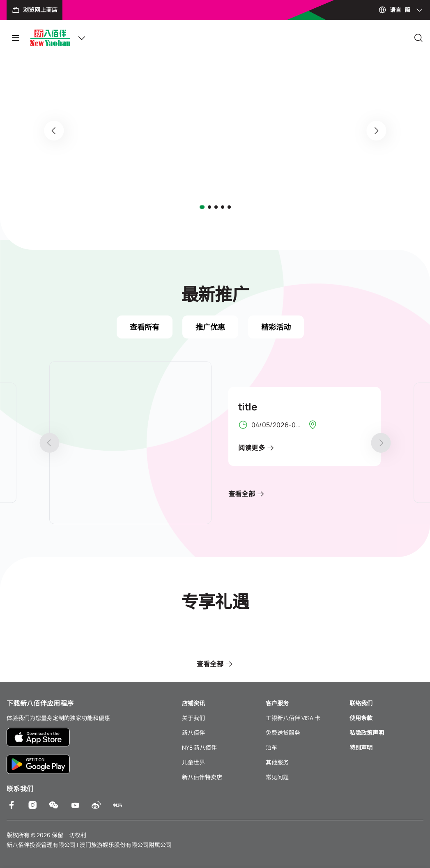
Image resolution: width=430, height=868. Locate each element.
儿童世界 (193, 762)
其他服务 (277, 762)
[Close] (419, 38)
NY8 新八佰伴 (199, 747)
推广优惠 (210, 327)
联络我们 (361, 703)
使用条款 (361, 718)
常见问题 (277, 777)
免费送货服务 (283, 733)
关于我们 (193, 718)
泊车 (271, 747)
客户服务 (277, 703)
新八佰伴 (193, 733)
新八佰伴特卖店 (202, 777)
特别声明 (361, 747)
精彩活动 (276, 327)
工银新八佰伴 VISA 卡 (293, 718)
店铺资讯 (193, 703)
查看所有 (145, 327)
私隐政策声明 (367, 733)
